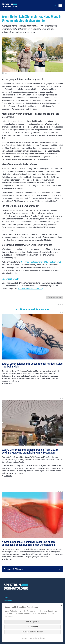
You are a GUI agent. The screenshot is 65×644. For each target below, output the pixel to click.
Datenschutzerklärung (37, 638)
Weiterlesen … (9, 383)
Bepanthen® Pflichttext (14, 569)
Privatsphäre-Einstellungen (32, 632)
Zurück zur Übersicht (55, 297)
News (6, 598)
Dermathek (8, 601)
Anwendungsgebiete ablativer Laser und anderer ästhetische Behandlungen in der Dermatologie (29, 543)
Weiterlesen (8, 476)
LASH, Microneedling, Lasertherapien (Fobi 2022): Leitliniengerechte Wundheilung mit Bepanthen (30, 451)
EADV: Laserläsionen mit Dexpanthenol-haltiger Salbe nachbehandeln (32, 365)
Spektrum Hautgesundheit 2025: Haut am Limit (41, 262)
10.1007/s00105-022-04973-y (30, 289)
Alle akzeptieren (32, 622)
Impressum (24, 638)
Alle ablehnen (33, 627)
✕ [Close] (61, 605)
